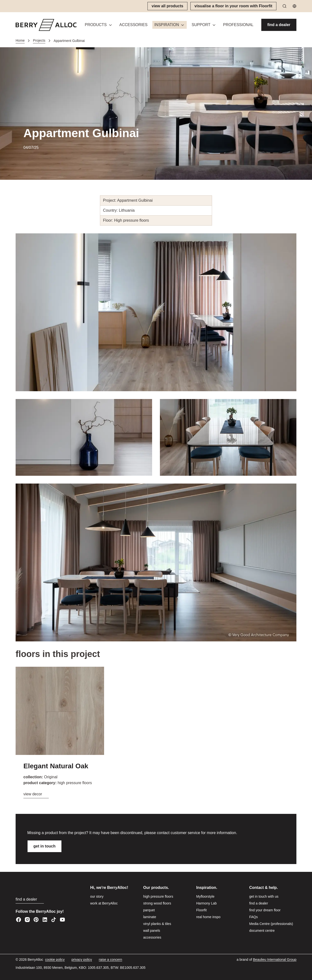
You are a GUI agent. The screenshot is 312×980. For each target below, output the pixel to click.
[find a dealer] (279, 25)
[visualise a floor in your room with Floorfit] (233, 6)
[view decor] (36, 794)
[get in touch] (44, 846)
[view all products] (167, 6)
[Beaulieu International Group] (275, 960)
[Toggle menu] (110, 25)
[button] (99, 25)
